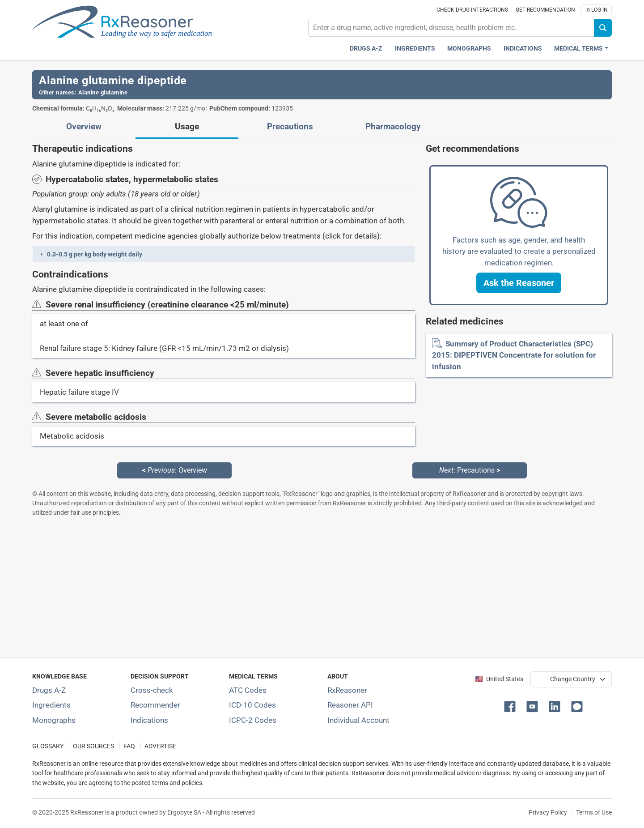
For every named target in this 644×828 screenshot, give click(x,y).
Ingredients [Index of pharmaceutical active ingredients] (51, 705)
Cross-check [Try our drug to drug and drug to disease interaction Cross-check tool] (152, 690)
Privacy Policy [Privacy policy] (548, 812)
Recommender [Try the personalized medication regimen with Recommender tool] (155, 705)
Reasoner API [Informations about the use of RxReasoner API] (350, 705)
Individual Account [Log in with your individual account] (358, 720)
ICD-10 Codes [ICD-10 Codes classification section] (252, 705)
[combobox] (451, 28)
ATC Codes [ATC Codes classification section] (248, 690)
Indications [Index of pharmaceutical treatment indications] (149, 720)
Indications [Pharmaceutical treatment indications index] (523, 49)
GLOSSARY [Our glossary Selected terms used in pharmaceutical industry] (48, 746)
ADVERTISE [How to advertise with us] (160, 746)
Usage (187, 127)
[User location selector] (571, 679)
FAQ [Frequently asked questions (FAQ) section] (129, 746)
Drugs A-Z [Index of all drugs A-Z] (49, 690)
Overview (84, 127)
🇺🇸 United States (499, 679)
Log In (596, 10)
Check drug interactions (472, 10)
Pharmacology (393, 127)
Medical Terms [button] (578, 49)
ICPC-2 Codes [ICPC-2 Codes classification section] (253, 720)
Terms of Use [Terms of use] (594, 812)
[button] (224, 254)
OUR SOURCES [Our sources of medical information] (93, 746)
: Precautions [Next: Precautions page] (470, 470)
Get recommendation (545, 10)
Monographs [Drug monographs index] (469, 49)
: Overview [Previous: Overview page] (175, 470)
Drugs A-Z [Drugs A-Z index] (366, 49)
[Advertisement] (301, 587)
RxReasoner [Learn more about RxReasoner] (347, 690)
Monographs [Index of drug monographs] (54, 720)
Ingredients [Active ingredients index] (415, 49)
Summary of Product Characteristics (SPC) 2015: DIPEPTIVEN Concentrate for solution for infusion (514, 355)
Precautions (290, 127)
